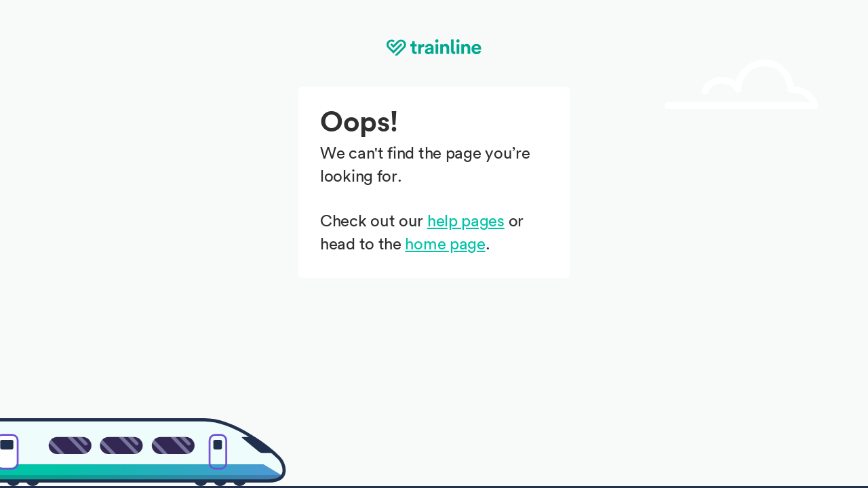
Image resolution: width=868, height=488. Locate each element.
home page (445, 245)
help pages (466, 222)
